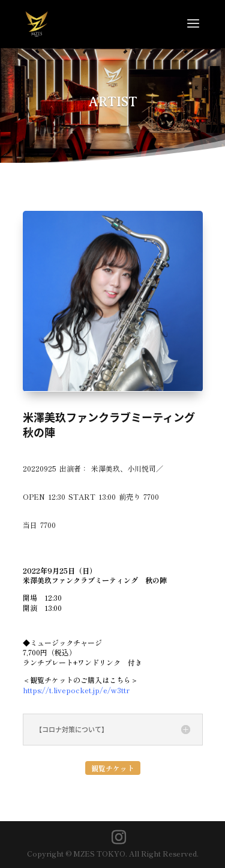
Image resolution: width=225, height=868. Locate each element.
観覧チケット (113, 768)
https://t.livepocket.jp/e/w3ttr (76, 690)
